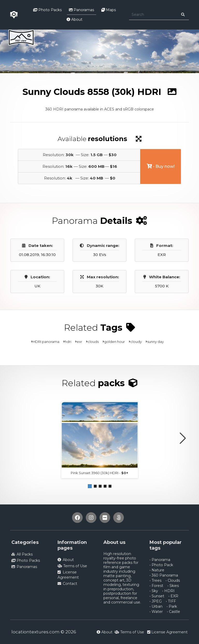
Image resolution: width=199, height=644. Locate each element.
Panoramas (81, 10)
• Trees (155, 580)
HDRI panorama (46, 342)
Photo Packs (47, 10)
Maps (109, 10)
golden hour (115, 342)
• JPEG (156, 601)
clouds (93, 342)
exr (79, 342)
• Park (172, 606)
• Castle (173, 612)
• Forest (156, 586)
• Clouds (173, 580)
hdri (68, 342)
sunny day (155, 342)
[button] (90, 486)
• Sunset (157, 596)
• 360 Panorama (164, 575)
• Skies (173, 586)
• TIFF (171, 601)
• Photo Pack (161, 565)
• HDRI (168, 591)
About (74, 19)
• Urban (156, 606)
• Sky (154, 591)
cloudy (136, 342)
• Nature (157, 570)
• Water (156, 612)
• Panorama (160, 560)
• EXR (173, 596)
